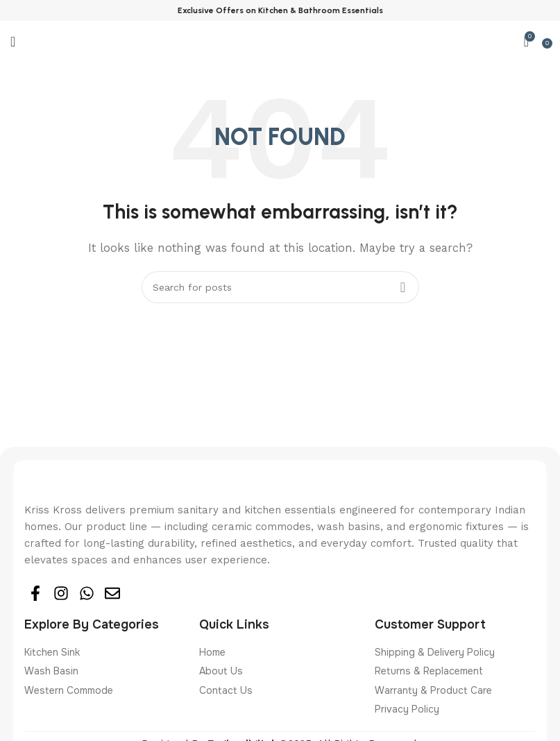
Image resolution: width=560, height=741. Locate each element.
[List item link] (105, 652)
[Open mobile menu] (13, 42)
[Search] (280, 287)
